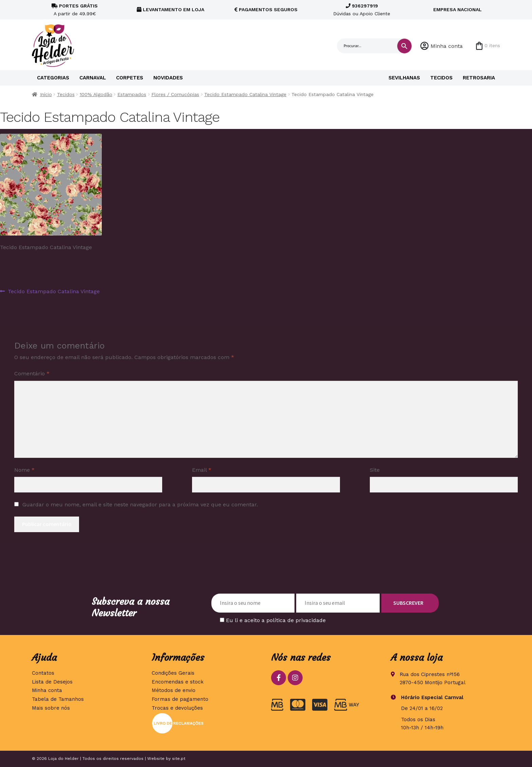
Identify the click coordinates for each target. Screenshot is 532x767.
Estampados (132, 94)
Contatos (43, 673)
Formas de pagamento (180, 699)
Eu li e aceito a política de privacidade (276, 620)
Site (375, 470)
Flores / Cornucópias (175, 94)
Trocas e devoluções (177, 708)
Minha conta (447, 46)
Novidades (168, 78)
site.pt (179, 759)
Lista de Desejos (52, 682)
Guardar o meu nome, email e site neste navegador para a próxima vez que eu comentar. (140, 504)
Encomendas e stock (178, 682)
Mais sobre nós (51, 708)
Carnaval (93, 78)
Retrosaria (479, 78)
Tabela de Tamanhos (58, 699)
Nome (24, 470)
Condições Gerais (173, 673)
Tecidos (441, 78)
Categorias (53, 78)
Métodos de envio (174, 690)
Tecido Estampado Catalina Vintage (245, 94)
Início (46, 94)
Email (202, 470)
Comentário (32, 373)
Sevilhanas (404, 78)
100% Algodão (96, 94)
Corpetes (130, 78)
